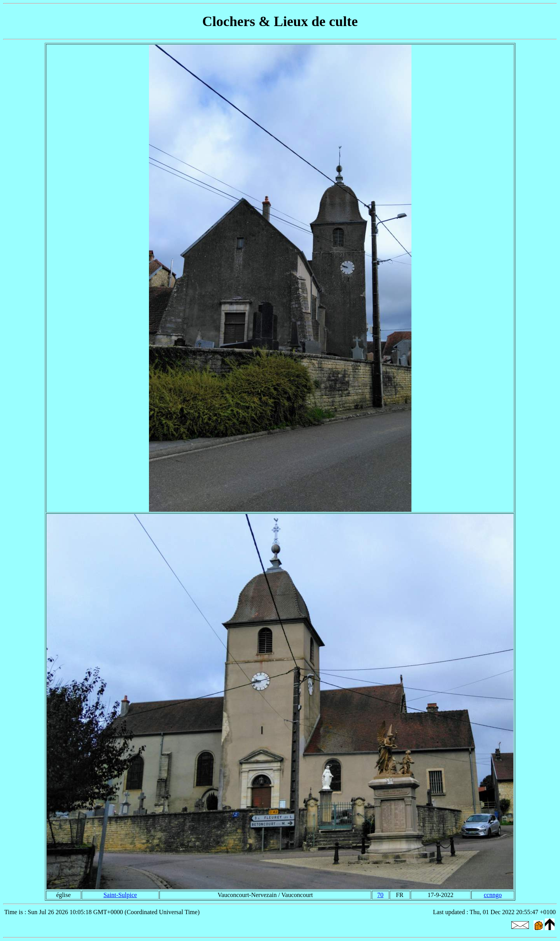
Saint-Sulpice (120, 895)
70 (380, 895)
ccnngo (493, 895)
